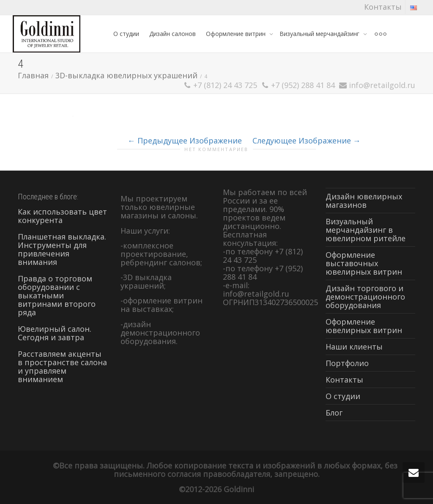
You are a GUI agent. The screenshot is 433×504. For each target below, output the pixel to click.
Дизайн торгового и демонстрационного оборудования (365, 297)
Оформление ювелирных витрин (364, 326)
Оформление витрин (237, 34)
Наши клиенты (354, 347)
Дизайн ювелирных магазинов (364, 201)
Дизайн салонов (173, 34)
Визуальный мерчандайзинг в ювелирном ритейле (366, 230)
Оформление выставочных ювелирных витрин (364, 263)
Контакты (383, 7)
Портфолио (347, 363)
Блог (334, 413)
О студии (126, 34)
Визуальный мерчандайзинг (320, 34)
